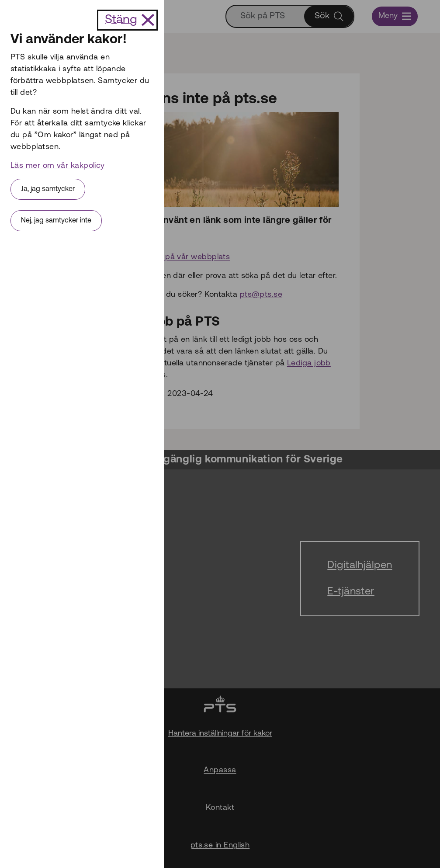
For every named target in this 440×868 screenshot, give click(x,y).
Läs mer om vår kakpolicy (58, 166)
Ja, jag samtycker (48, 189)
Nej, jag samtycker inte (56, 221)
